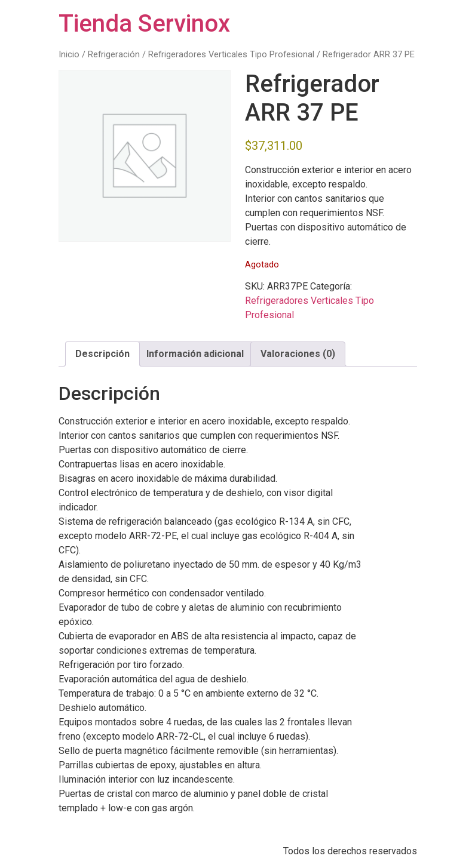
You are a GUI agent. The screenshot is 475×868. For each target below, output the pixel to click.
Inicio (69, 54)
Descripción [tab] (102, 354)
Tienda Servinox (144, 24)
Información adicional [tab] (195, 354)
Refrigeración (114, 54)
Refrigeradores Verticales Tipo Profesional (231, 54)
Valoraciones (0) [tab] (298, 354)
